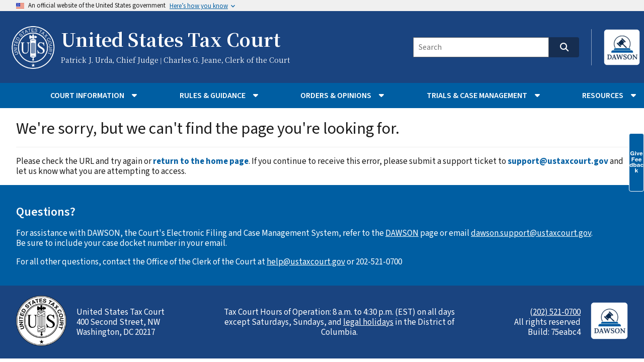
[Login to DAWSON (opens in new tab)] (616, 47)
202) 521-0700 (557, 312)
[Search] (481, 47)
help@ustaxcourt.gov (306, 262)
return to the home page (201, 161)
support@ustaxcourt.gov (558, 161)
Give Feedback (636, 162)
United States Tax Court (171, 41)
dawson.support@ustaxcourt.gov (531, 233)
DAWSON (402, 233)
